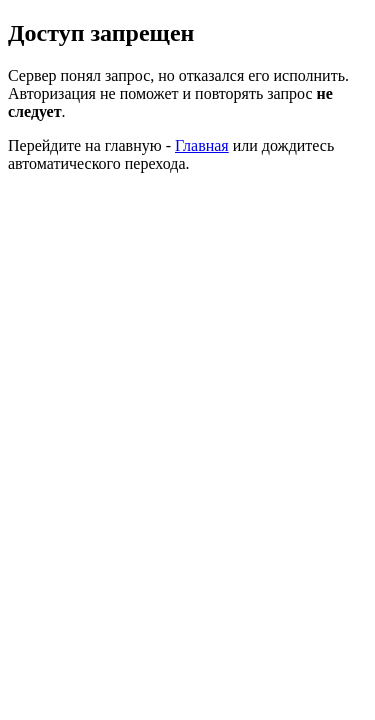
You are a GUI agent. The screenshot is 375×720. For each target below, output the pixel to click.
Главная (202, 145)
